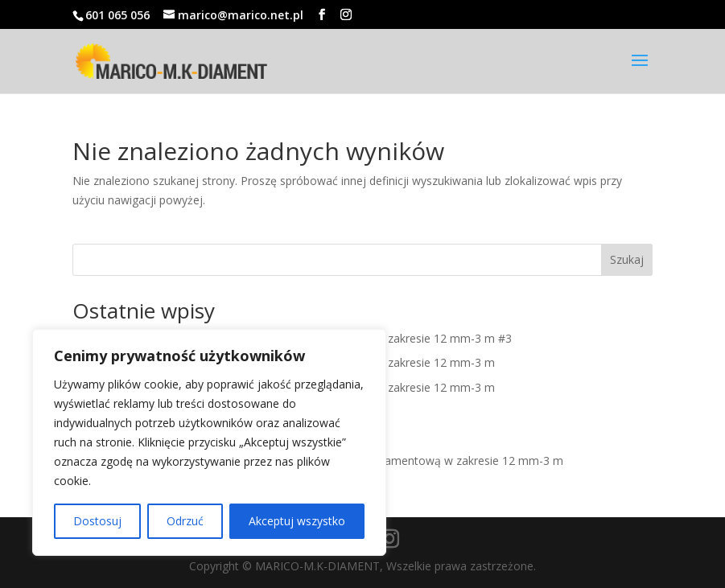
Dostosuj (97, 521)
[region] (209, 442)
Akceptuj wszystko (297, 521)
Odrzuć (185, 521)
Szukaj (627, 259)
